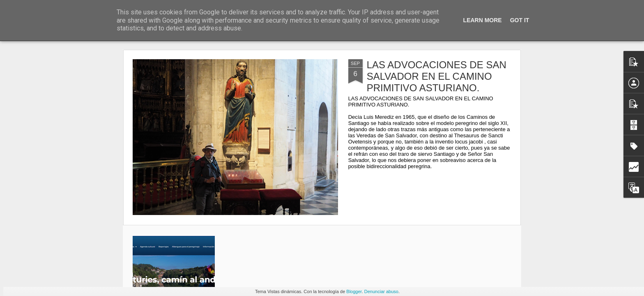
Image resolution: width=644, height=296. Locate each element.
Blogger (354, 291)
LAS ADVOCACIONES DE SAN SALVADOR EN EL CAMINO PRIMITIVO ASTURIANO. (437, 76)
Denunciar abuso (381, 291)
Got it (520, 20)
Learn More (483, 20)
